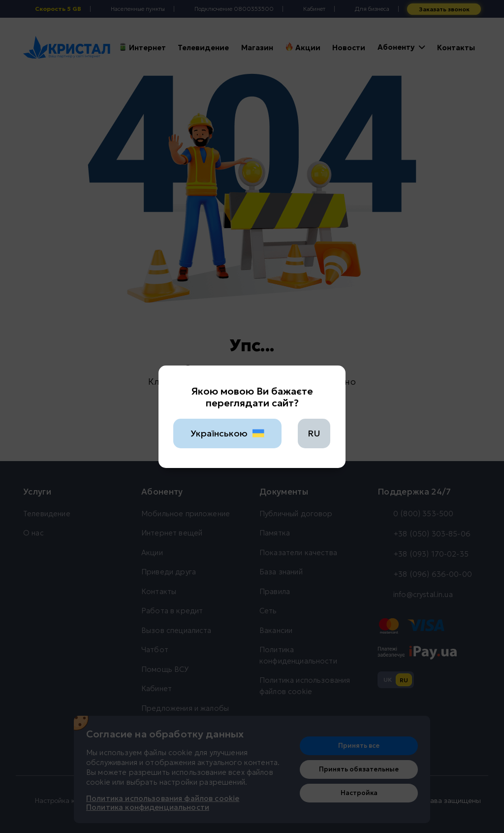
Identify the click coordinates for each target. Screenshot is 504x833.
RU (314, 433)
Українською (228, 433)
